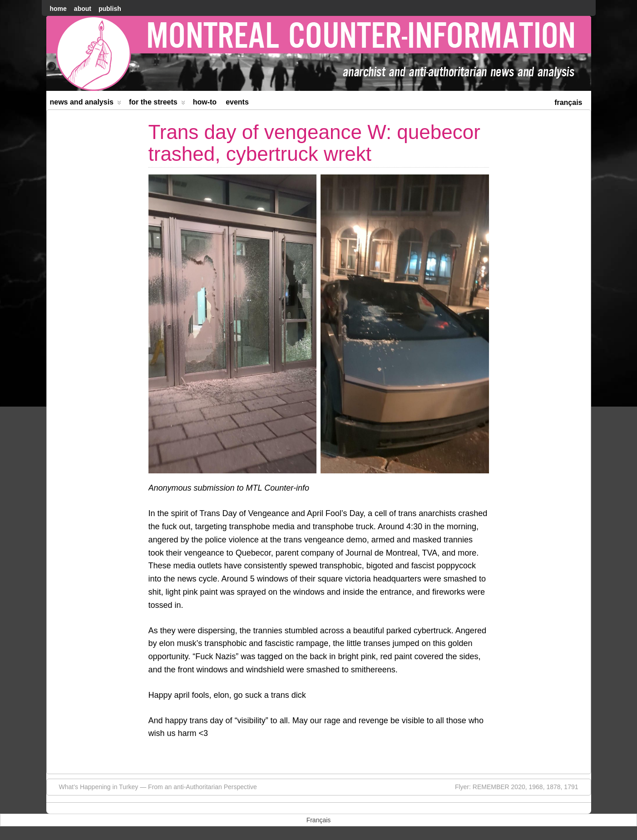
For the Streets (157, 104)
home (58, 9)
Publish (110, 9)
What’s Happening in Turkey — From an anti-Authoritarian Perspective (153, 786)
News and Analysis (86, 104)
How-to (205, 102)
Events (237, 102)
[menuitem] (568, 102)
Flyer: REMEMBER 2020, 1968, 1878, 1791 (521, 786)
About (83, 9)
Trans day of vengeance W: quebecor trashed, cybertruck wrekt (314, 143)
